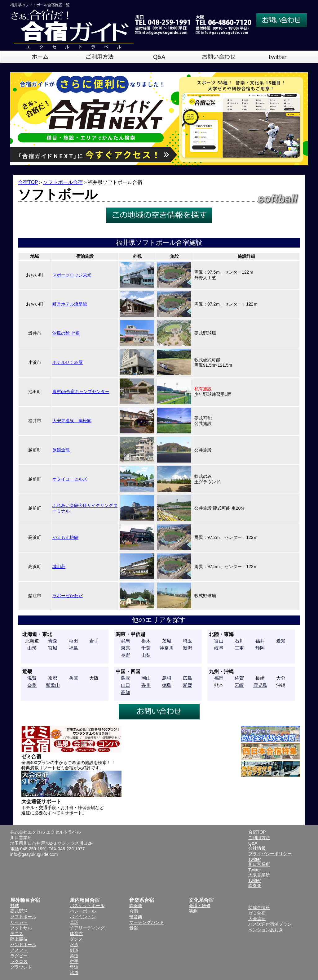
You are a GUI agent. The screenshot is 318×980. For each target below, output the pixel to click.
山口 (126, 685)
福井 (260, 641)
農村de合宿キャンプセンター (81, 392)
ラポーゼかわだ (68, 596)
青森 (53, 641)
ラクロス (19, 961)
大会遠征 (257, 919)
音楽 (134, 928)
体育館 (76, 933)
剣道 (74, 950)
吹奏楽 (136, 906)
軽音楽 (136, 917)
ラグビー (19, 956)
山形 (32, 648)
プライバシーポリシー (270, 854)
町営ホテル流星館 (70, 304)
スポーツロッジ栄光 (72, 275)
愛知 (281, 641)
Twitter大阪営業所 (259, 872)
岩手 (94, 641)
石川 (239, 641)
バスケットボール (87, 906)
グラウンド (21, 967)
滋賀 (32, 678)
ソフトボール (23, 917)
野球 (15, 906)
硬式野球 (19, 911)
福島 (73, 648)
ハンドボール (23, 945)
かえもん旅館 (65, 537)
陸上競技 (19, 939)
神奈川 (167, 648)
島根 (167, 678)
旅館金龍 (61, 450)
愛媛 (188, 685)
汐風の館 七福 (66, 333)
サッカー (19, 922)
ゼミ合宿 (257, 913)
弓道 (74, 967)
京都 (53, 678)
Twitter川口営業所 (259, 862)
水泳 (74, 945)
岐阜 (219, 648)
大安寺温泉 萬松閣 (72, 421)
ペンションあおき (266, 930)
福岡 (219, 678)
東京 (126, 648)
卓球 (74, 922)
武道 (74, 973)
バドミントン (83, 917)
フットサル (21, 928)
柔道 (74, 956)
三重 (239, 648)
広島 (188, 678)
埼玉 (188, 641)
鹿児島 (260, 685)
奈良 (32, 685)
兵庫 (73, 678)
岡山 (146, 678)
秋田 (73, 641)
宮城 (53, 648)
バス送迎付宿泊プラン (270, 924)
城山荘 (59, 566)
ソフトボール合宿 (63, 182)
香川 (146, 685)
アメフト (19, 950)
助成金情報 (259, 907)
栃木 (146, 641)
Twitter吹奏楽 (255, 883)
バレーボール (83, 911)
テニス (17, 933)
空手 (74, 961)
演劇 (193, 911)
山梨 (146, 655)
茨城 (167, 641)
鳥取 (126, 678)
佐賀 (239, 678)
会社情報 (257, 848)
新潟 (188, 648)
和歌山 (53, 685)
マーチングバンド (147, 922)
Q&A (253, 843)
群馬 (126, 641)
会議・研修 (200, 906)
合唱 (134, 911)
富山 (219, 641)
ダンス (76, 939)
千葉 (146, 648)
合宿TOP (28, 182)
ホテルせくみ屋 (68, 362)
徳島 (167, 685)
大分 (281, 678)
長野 (126, 655)
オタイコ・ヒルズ (70, 479)
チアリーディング (87, 928)
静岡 (260, 648)
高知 (126, 692)
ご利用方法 (259, 838)
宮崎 (239, 685)
